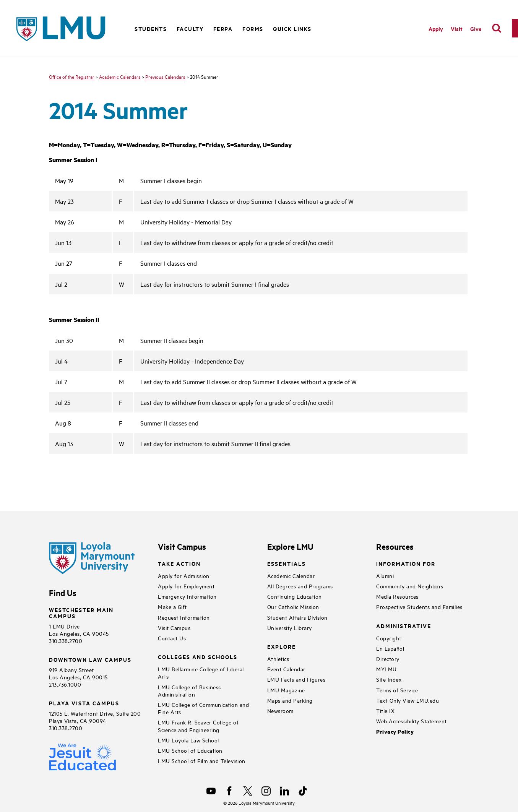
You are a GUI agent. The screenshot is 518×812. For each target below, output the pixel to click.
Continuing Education (295, 596)
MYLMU (386, 669)
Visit (457, 28)
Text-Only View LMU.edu (408, 700)
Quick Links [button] (292, 28)
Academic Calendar (291, 576)
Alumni (385, 576)
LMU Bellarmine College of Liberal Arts (201, 672)
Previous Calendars (165, 76)
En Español (390, 648)
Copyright (389, 638)
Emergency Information (187, 596)
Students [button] (151, 28)
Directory (388, 659)
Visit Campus (174, 628)
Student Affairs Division (297, 617)
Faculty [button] (190, 28)
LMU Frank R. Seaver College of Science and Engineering (198, 726)
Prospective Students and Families (419, 607)
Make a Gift (172, 607)
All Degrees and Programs (300, 586)
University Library (290, 628)
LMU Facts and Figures (296, 679)
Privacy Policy (395, 732)
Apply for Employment (186, 586)
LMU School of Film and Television (202, 761)
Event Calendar (286, 669)
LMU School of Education (190, 750)
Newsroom (280, 710)
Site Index (389, 679)
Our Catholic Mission (293, 607)
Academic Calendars (120, 76)
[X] (248, 791)
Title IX (385, 710)
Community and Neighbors (410, 586)
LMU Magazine (286, 690)
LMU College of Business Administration (189, 690)
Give (476, 28)
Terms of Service (397, 690)
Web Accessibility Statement (412, 721)
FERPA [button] (223, 28)
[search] (497, 28)
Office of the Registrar (72, 76)
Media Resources (397, 596)
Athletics (278, 659)
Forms (253, 28)
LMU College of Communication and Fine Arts (203, 708)
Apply (436, 28)
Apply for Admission (184, 576)
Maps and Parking (290, 700)
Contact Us (172, 638)
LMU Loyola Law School (188, 740)
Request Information (184, 617)
